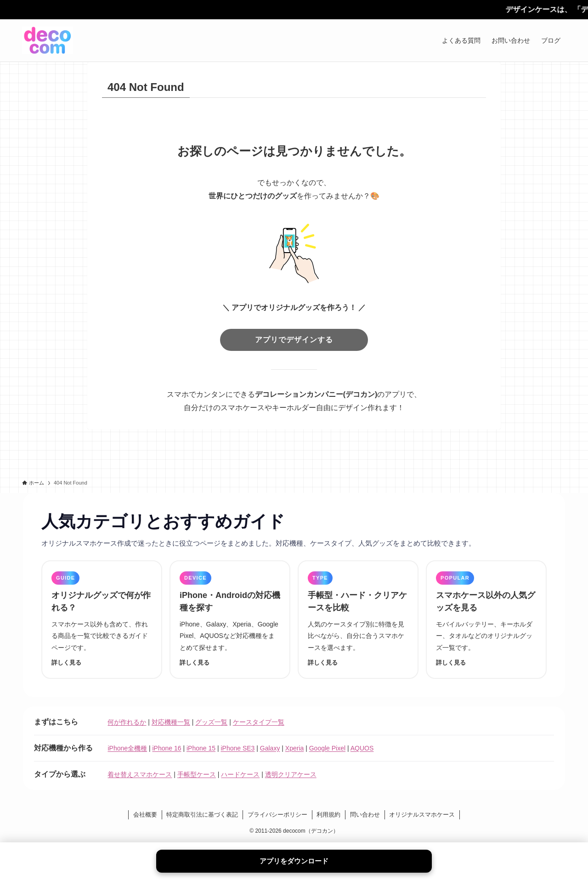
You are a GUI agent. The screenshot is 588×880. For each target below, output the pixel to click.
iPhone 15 (201, 748)
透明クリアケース (291, 774)
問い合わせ (365, 815)
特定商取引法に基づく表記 (202, 815)
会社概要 (145, 815)
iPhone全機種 (127, 748)
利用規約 (328, 815)
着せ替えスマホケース (140, 774)
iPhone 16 (167, 748)
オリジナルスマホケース (422, 815)
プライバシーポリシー (277, 815)
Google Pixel (327, 748)
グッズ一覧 (211, 722)
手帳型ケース (197, 774)
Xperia (294, 748)
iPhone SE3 (237, 748)
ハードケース (240, 774)
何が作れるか (127, 722)
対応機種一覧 (171, 722)
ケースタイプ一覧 (259, 722)
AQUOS (362, 748)
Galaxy (270, 748)
